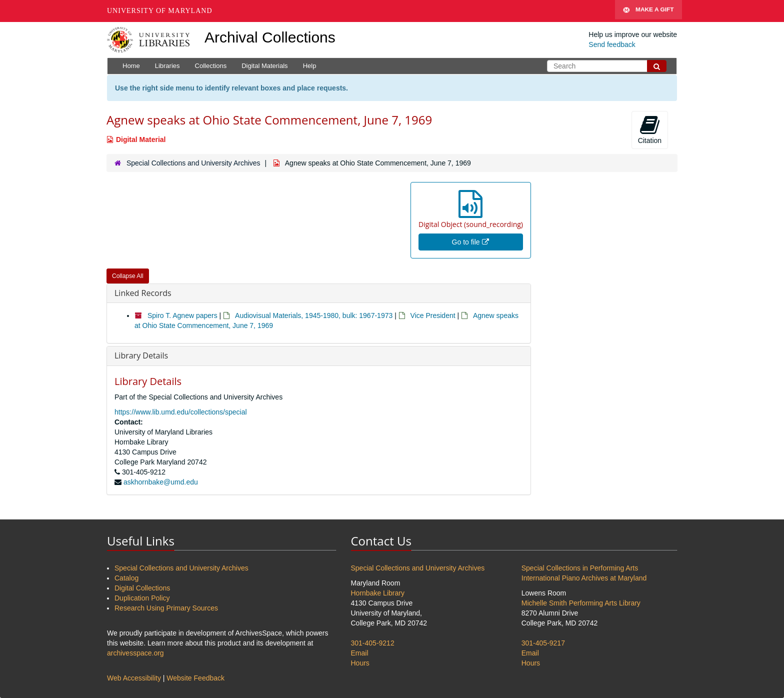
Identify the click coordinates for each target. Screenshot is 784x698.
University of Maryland (160, 11)
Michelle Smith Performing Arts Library (581, 603)
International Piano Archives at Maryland (584, 578)
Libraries (167, 66)
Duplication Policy (142, 598)
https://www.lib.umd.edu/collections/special (181, 412)
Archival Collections (270, 37)
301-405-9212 (373, 643)
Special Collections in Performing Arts (580, 568)
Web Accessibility (134, 678)
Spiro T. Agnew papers (182, 315)
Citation (650, 129)
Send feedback (612, 44)
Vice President (433, 315)
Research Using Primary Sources (166, 608)
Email (360, 653)
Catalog (126, 578)
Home (131, 66)
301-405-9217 (543, 643)
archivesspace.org (135, 653)
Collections (211, 66)
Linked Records (143, 293)
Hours (360, 663)
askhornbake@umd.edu (161, 482)
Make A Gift (648, 11)
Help (310, 66)
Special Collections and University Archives (193, 163)
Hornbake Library (378, 593)
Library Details (141, 355)
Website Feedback (195, 678)
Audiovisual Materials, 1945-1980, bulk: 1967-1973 (314, 315)
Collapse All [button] (128, 276)
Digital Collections (142, 588)
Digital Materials (264, 66)
